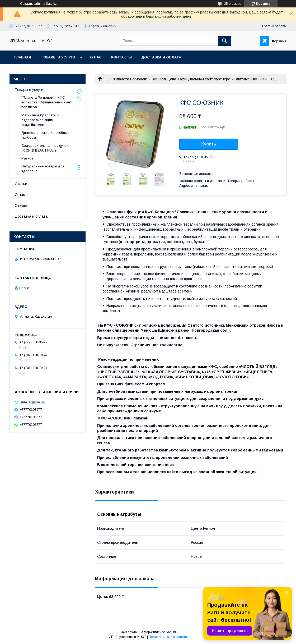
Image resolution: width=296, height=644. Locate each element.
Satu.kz (171, 632)
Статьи (21, 184)
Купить (209, 144)
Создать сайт (30, 4)
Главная (23, 57)
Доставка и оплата (161, 57)
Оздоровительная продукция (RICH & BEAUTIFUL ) (46, 148)
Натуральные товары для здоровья (43, 169)
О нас (96, 57)
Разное (27, 158)
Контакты (121, 57)
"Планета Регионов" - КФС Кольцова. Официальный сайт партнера (172, 79)
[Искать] (224, 41)
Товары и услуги (58, 57)
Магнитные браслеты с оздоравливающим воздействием (40, 120)
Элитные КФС (246, 79)
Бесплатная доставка (196, 174)
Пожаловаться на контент (168, 637)
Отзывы (22, 205)
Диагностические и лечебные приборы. (45, 135)
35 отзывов (233, 4)
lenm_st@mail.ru (32, 402)
